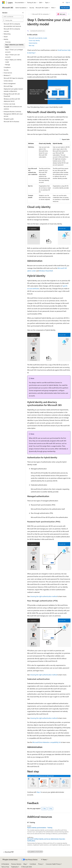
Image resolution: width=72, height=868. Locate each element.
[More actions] (69, 14)
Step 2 (39, 792)
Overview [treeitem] (8, 42)
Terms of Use (5, 867)
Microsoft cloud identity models (38, 38)
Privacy (40, 864)
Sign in (68, 2)
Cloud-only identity (34, 40)
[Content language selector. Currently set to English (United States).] (10, 860)
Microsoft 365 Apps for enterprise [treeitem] (13, 78)
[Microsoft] (3, 3)
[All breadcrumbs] (29, 14)
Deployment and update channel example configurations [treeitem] (13, 90)
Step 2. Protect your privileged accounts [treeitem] (14, 51)
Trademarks (14, 867)
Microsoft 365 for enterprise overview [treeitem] (12, 30)
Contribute (33, 864)
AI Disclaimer (5, 864)
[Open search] (63, 3)
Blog (25, 864)
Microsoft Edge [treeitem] (8, 86)
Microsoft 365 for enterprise (40, 14)
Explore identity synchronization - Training (40, 828)
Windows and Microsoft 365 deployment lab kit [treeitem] (12, 100)
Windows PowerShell (46, 271)
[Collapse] (23, 13)
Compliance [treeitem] (7, 67)
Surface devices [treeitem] (8, 81)
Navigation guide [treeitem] (9, 119)
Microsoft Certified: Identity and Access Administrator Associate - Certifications (46, 840)
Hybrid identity (33, 43)
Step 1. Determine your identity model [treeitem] (14, 46)
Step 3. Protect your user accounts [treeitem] (12, 56)
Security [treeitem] (6, 70)
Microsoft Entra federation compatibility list (47, 742)
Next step (31, 45)
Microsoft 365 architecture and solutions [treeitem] (13, 108)
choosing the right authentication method (44, 596)
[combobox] (13, 17)
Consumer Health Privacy (53, 864)
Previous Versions (16, 864)
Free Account (65, 8)
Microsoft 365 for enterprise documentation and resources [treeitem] (12, 25)
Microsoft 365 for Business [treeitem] (11, 122)
